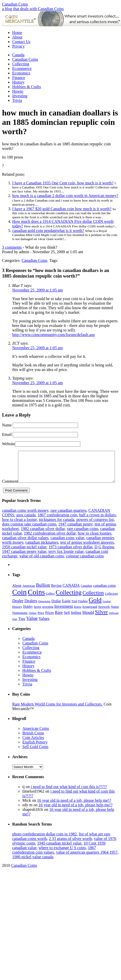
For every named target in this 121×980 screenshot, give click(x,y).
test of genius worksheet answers (87, 552)
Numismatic (20, 622)
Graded (107, 611)
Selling (76, 622)
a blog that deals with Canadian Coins (33, 9)
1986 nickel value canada (33, 866)
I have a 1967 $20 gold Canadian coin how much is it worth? (62, 209)
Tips (22, 628)
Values (44, 628)
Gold (95, 610)
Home (17, 33)
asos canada (26, 525)
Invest (37, 616)
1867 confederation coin (57, 525)
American (29, 595)
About (17, 37)
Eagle (66, 611)
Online (33, 622)
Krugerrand (90, 616)
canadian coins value (67, 547)
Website (9, 444)
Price (41, 622)
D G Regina (104, 556)
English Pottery (35, 752)
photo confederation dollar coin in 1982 (44, 844)
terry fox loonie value (66, 561)
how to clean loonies (95, 543)
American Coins (36, 738)
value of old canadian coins (42, 566)
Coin (19, 602)
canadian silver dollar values (25, 547)
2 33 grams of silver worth (70, 848)
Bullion (43, 595)
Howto (18, 91)
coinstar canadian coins (85, 566)
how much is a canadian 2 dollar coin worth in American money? (65, 196)
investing (48, 616)
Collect (50, 603)
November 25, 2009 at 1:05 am (37, 290)
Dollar (56, 611)
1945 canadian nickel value (59, 853)
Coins (36, 602)
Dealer (18, 610)
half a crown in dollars (97, 525)
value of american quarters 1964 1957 (87, 862)
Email (7, 434)
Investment (64, 616)
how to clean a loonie (19, 529)
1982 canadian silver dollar (43, 538)
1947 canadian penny (75, 534)
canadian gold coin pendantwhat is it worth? (48, 231)
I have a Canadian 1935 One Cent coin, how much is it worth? (63, 183)
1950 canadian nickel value (24, 556)
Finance (19, 78)
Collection (93, 602)
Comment (10, 453)
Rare (59, 622)
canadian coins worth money (25, 520)
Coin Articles (33, 747)
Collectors (111, 603)
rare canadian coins (82, 538)
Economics (21, 73)
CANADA (71, 595)
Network (104, 616)
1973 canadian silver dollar (71, 556)
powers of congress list (95, 529)
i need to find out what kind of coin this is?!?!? (69, 796)
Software (114, 623)
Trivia (17, 100)
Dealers (31, 610)
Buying (56, 595)
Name (7, 425)
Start (15, 629)
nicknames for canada (57, 529)
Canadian (87, 595)
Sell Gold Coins (35, 756)
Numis (115, 616)
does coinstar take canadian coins (29, 534)
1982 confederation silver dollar (50, 543)
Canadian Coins (15, 4)
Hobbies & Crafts (27, 87)
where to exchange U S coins (62, 857)
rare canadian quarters (68, 520)
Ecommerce (22, 68)
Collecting (21, 64)
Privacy (18, 46)
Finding (83, 611)
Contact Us (21, 42)
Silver (101, 622)
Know (78, 616)
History (18, 82)
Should (88, 622)
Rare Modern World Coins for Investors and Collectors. (57, 714)
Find (74, 611)
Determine (44, 611)
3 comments (12, 247)
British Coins (33, 743)
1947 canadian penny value (24, 561)
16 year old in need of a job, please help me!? (74, 810)
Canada (18, 55)
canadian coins (105, 595)
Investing (20, 96)
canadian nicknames (42, 552)
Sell (67, 622)
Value (32, 628)
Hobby (28, 616)
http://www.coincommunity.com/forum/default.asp (54, 335)
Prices (50, 622)
